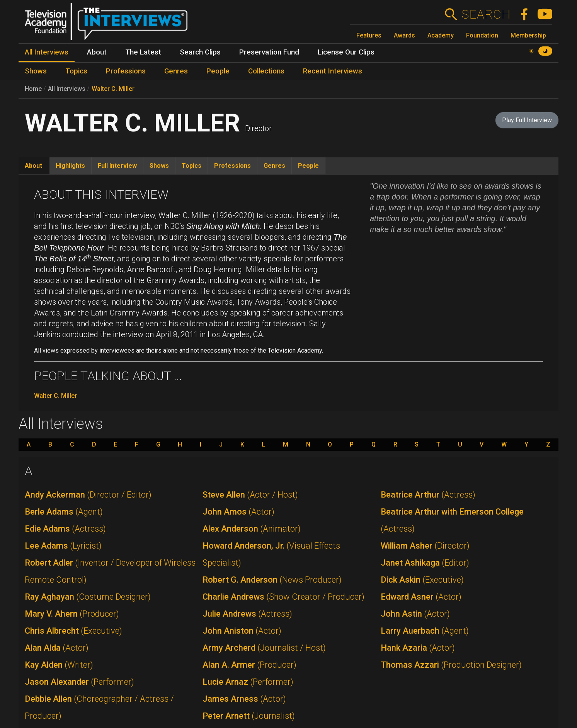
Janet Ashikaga (425, 563)
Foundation (482, 35)
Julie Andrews (247, 614)
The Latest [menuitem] (143, 52)
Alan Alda (57, 648)
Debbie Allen (99, 707)
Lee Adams (63, 546)
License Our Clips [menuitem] (346, 52)
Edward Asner (421, 597)
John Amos (238, 512)
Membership (528, 35)
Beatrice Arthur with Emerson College (452, 520)
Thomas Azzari (451, 665)
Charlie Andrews (283, 597)
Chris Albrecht (73, 631)
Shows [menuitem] (36, 71)
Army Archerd (264, 648)
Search (486, 14)
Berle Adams (64, 512)
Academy (441, 35)
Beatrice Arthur (428, 495)
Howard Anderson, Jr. (271, 554)
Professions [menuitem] (126, 71)
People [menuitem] (218, 71)
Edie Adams (65, 529)
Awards (404, 35)
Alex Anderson (252, 529)
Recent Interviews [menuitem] (333, 71)
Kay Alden (59, 665)
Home (33, 89)
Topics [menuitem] (76, 71)
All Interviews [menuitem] (47, 52)
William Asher (425, 546)
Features (369, 35)
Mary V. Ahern (72, 614)
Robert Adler (110, 571)
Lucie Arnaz (248, 682)
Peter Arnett (249, 716)
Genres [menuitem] (176, 71)
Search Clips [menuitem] (200, 52)
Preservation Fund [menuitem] (269, 52)
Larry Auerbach (425, 631)
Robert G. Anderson (272, 580)
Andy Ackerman (88, 495)
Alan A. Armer (249, 665)
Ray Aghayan (88, 597)
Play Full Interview (527, 120)
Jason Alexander (79, 682)
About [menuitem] (97, 52)
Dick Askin (422, 580)
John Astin (415, 614)
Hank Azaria (418, 648)
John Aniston (242, 631)
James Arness (244, 699)
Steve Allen (250, 495)
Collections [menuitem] (266, 71)
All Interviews (67, 89)
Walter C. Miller (113, 89)
